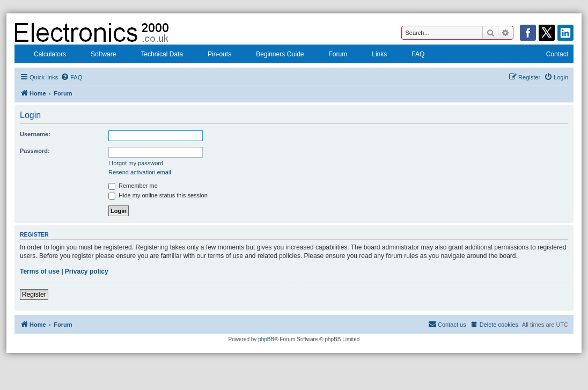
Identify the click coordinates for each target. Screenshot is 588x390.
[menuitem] (71, 77)
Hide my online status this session (158, 195)
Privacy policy (87, 271)
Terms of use (40, 271)
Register (34, 295)
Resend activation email (140, 172)
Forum (331, 55)
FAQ (411, 55)
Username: (35, 134)
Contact (550, 55)
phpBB (266, 339)
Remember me (133, 186)
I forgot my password (136, 163)
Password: (35, 151)
